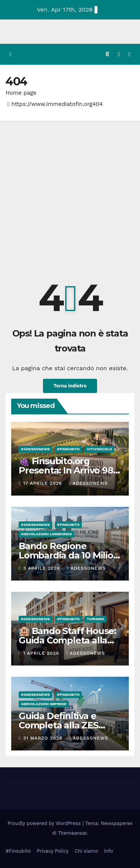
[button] (107, 54)
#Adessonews (35, 449)
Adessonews (88, 483)
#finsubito (69, 449)
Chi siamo (86, 851)
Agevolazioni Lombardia (46, 534)
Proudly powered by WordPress (45, 823)
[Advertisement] (70, 195)
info (108, 851)
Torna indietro (70, 386)
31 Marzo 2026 (43, 738)
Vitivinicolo (99, 449)
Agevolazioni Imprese (44, 704)
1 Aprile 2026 (42, 653)
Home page (21, 93)
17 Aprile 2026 (43, 483)
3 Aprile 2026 (42, 568)
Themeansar (72, 833)
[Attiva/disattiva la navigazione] (129, 54)
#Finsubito (18, 851)
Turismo (95, 619)
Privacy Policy (52, 851)
